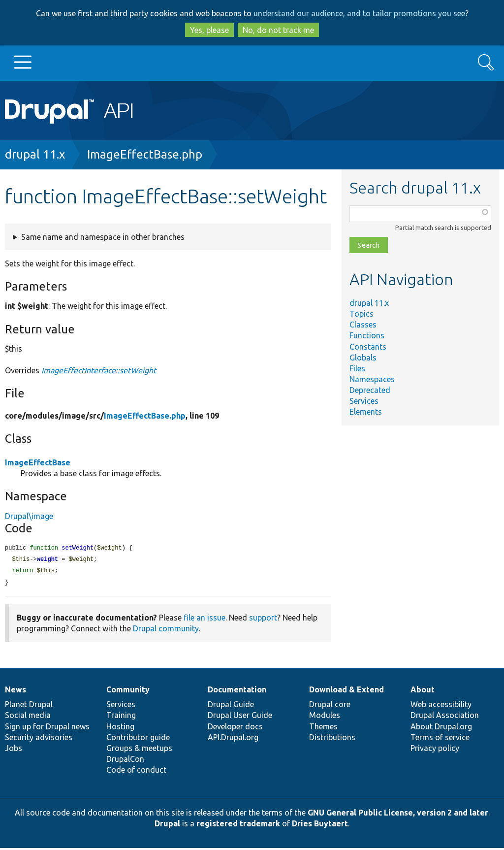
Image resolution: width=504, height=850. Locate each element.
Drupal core (330, 706)
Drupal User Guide (240, 717)
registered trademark (238, 825)
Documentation (237, 691)
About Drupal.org (441, 728)
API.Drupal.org (233, 739)
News (16, 691)
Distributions (332, 739)
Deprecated (370, 390)
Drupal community (166, 630)
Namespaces (372, 379)
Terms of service (440, 739)
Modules (325, 717)
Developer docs (235, 728)
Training (121, 717)
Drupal (167, 825)
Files (357, 368)
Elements (366, 412)
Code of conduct (136, 772)
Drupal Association (445, 717)
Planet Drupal (29, 706)
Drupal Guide (231, 706)
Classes (363, 325)
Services (364, 401)
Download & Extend (346, 691)
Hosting (120, 728)
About (423, 691)
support (263, 620)
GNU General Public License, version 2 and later (398, 815)
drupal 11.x (35, 154)
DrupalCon (125, 761)
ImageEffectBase (38, 462)
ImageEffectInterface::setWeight (99, 370)
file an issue (205, 620)
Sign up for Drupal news (47, 728)
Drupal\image (29, 516)
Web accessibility (441, 706)
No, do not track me (278, 30)
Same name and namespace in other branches (103, 237)
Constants (368, 347)
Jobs (14, 750)
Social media (28, 717)
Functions (367, 335)
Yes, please (209, 30)
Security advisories (39, 739)
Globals (363, 358)
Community (128, 691)
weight (47, 560)
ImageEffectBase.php (145, 154)
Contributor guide (138, 739)
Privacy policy (435, 750)
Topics (362, 314)
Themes (323, 728)
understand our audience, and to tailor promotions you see (359, 13)
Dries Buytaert (320, 825)
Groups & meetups (139, 750)
